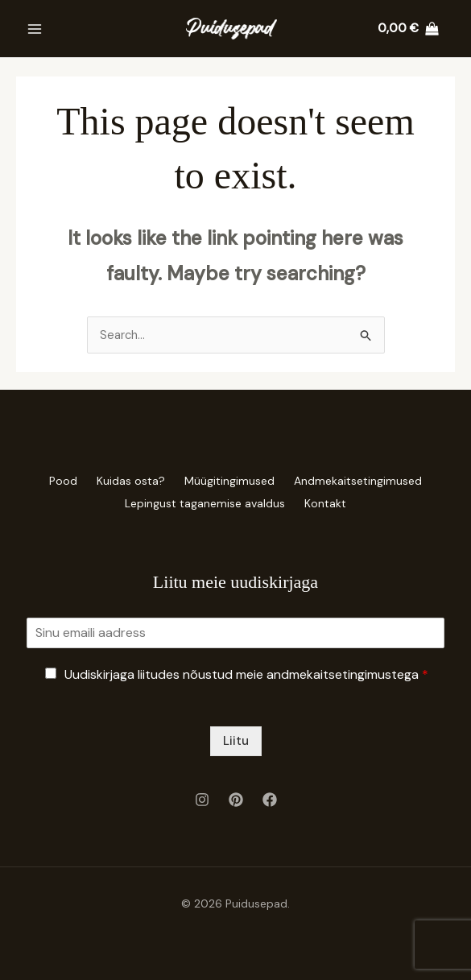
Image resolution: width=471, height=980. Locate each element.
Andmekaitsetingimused (368, 480)
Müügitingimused (233, 480)
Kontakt (328, 501)
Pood (54, 480)
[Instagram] (202, 796)
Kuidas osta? (128, 480)
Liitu (236, 738)
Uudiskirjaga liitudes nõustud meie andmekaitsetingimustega (246, 671)
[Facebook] (270, 796)
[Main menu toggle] (34, 29)
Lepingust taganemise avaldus (202, 501)
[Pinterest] (236, 796)
